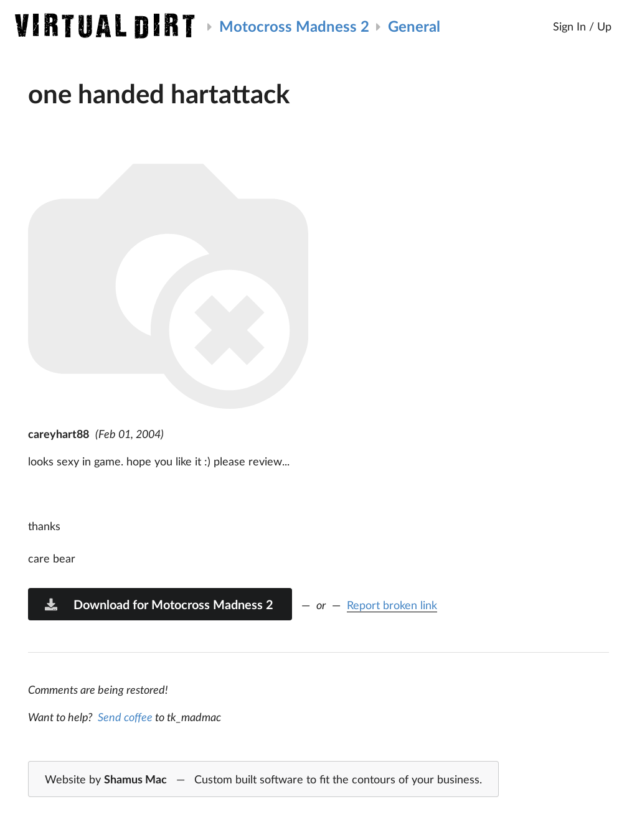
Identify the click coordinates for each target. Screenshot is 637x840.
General (414, 26)
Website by (263, 780)
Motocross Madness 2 (294, 26)
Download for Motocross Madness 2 (158, 604)
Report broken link (392, 605)
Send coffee (125, 717)
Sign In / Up (582, 26)
